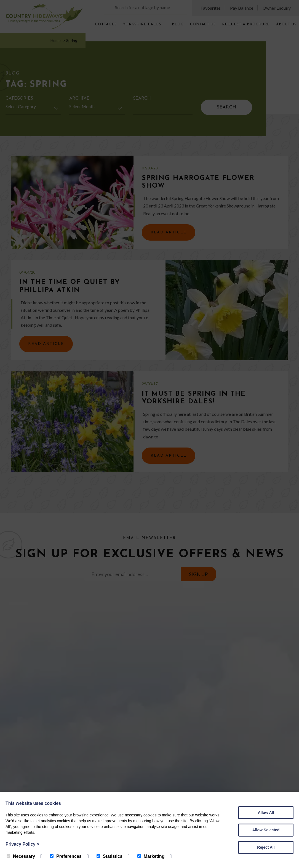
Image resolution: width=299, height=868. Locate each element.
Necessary (21, 856)
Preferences (66, 856)
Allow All (266, 813)
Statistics (110, 856)
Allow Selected (266, 830)
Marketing (151, 856)
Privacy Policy (22, 844)
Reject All (266, 847)
